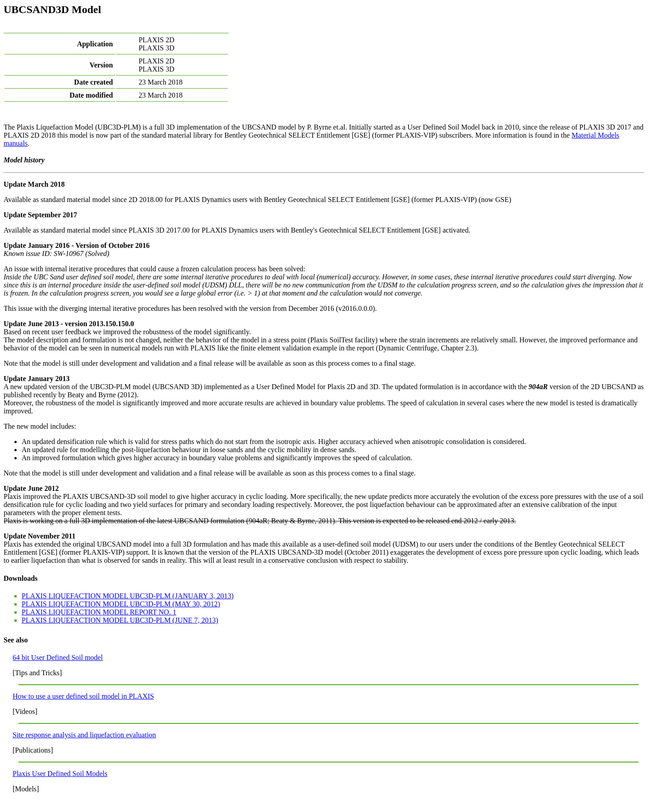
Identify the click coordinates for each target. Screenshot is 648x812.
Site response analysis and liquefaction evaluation (84, 735)
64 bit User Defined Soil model (58, 657)
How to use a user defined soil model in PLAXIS (83, 696)
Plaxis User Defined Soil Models (60, 774)
